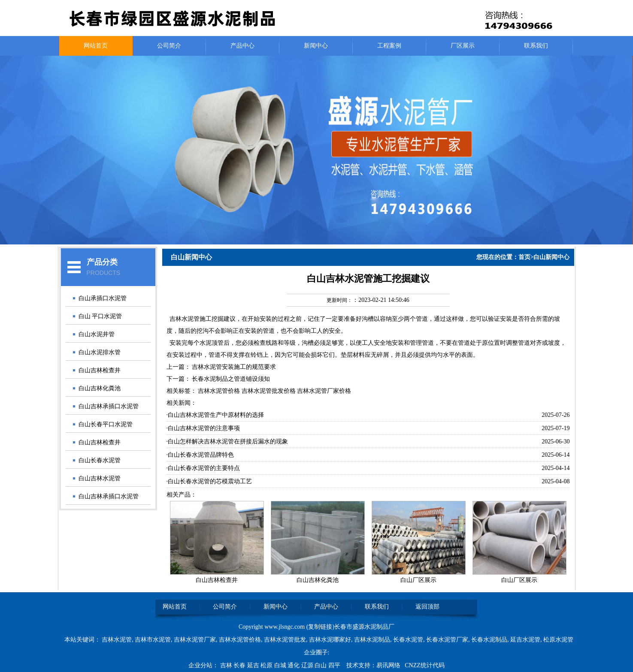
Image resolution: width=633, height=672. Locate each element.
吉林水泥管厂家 (195, 640)
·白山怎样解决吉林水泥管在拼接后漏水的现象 (227, 441)
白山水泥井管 (97, 334)
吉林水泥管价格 (240, 640)
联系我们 (536, 46)
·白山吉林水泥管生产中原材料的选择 (215, 415)
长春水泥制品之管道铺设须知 (231, 379)
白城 (281, 665)
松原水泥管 (558, 640)
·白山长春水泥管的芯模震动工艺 (209, 481)
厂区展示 (463, 46)
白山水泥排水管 (100, 352)
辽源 (308, 665)
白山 (321, 665)
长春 (240, 665)
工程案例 (389, 46)
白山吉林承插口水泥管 (109, 406)
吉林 (227, 665)
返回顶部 (427, 607)
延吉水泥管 (525, 640)
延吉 (254, 665)
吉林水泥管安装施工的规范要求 (234, 367)
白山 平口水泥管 (100, 316)
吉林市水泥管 (153, 640)
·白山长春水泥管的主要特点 (203, 468)
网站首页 (96, 46)
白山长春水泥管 (100, 460)
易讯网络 (388, 665)
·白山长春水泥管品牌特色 (200, 455)
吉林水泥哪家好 (330, 640)
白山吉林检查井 (100, 370)
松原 (267, 665)
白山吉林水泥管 (100, 478)
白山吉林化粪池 (100, 388)
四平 (335, 665)
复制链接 (320, 627)
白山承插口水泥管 (103, 298)
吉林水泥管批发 (285, 640)
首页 (524, 257)
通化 (294, 665)
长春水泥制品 (489, 640)
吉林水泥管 (185, 319)
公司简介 (169, 46)
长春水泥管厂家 (447, 640)
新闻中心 (316, 46)
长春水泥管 (408, 640)
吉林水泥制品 (372, 640)
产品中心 (242, 46)
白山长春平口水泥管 (106, 424)
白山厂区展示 (418, 580)
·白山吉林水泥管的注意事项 (203, 428)
